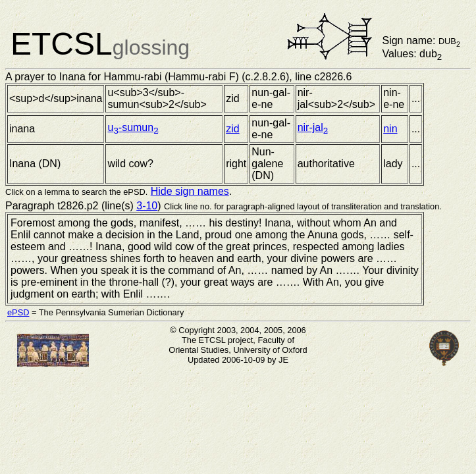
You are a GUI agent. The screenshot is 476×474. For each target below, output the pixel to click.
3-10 (147, 206)
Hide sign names (190, 191)
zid (232, 129)
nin (390, 129)
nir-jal (313, 127)
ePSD (18, 312)
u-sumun (133, 127)
